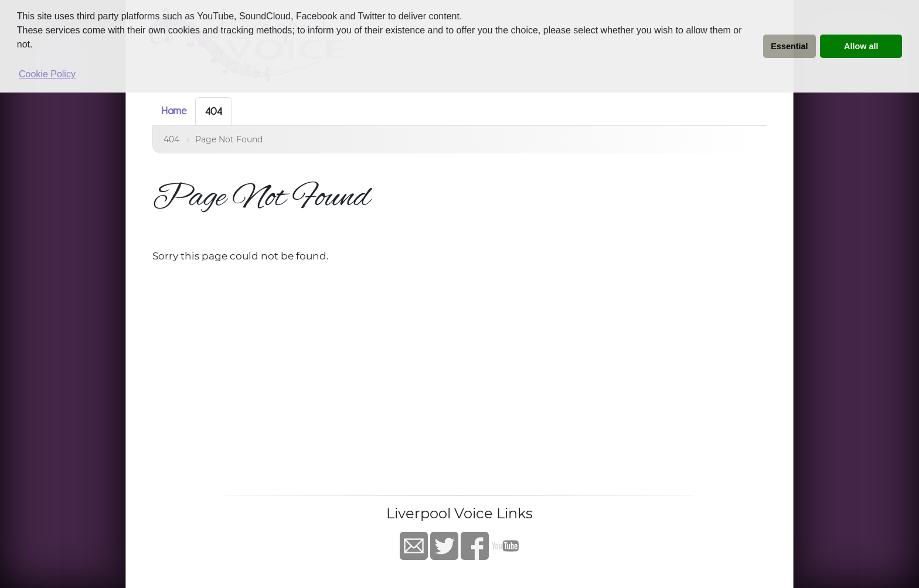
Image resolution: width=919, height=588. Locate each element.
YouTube (505, 546)
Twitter (444, 546)
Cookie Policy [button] (47, 74)
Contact (414, 546)
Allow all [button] (861, 46)
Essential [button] (789, 46)
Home (174, 111)
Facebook (475, 546)
